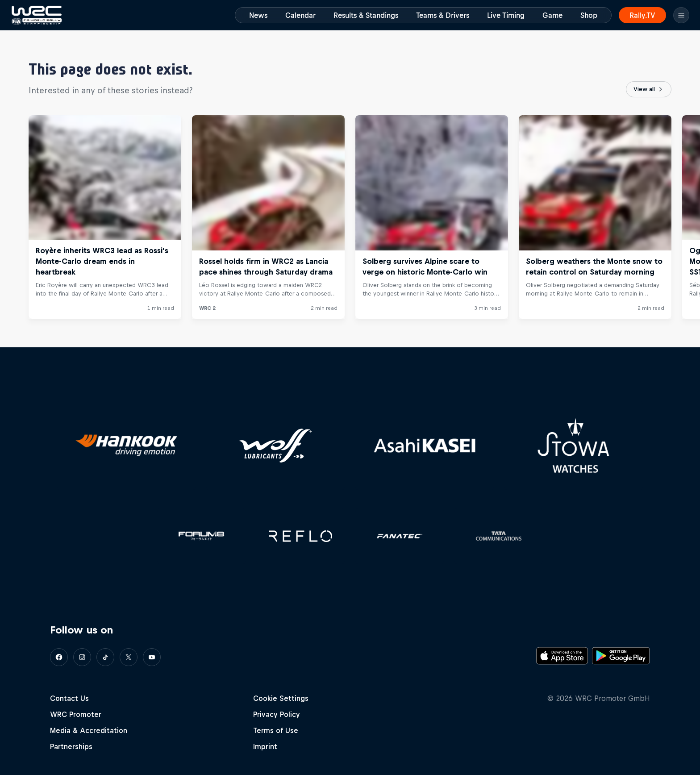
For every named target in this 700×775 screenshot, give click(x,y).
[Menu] (681, 15)
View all (649, 89)
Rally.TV (642, 15)
